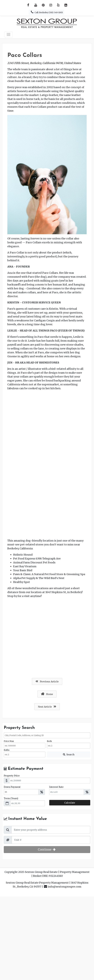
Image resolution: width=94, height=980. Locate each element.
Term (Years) (11, 798)
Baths (7, 750)
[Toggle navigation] (9, 34)
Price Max (9, 741)
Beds (49, 741)
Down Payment (12, 787)
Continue (47, 850)
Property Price (12, 776)
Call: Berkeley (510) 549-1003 (46, 12)
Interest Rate (56, 787)
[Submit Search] (69, 754)
